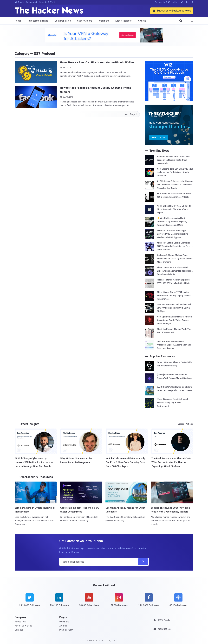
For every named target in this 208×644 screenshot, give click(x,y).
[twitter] (29, 602)
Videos (181, 424)
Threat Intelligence (38, 21)
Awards (142, 21)
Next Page (131, 114)
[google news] (178, 601)
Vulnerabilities (63, 21)
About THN (20, 622)
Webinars (104, 21)
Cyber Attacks (85, 21)
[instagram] (119, 602)
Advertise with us (23, 626)
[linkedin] (59, 602)
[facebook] (149, 602)
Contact (19, 630)
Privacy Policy (66, 630)
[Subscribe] (143, 562)
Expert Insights (123, 21)
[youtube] (89, 602)
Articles (190, 424)
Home (18, 21)
